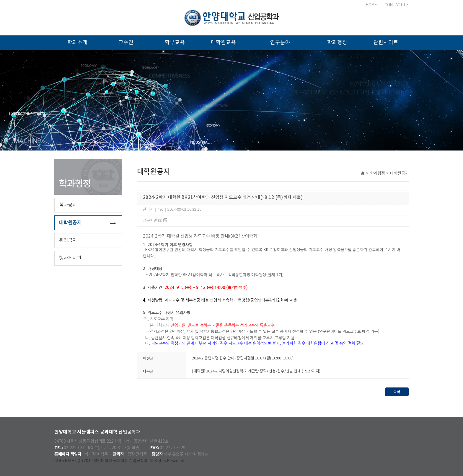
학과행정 (337, 43)
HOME (371, 5)
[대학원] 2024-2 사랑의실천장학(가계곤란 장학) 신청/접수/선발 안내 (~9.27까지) (256, 371)
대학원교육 (223, 43)
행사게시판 (70, 258)
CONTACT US (397, 5)
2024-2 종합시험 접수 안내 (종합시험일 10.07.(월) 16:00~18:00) (243, 358)
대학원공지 (70, 223)
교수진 (126, 43)
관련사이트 (386, 43)
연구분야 (280, 43)
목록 (397, 392)
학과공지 (68, 205)
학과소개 (77, 43)
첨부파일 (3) (155, 221)
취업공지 (68, 241)
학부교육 (175, 43)
